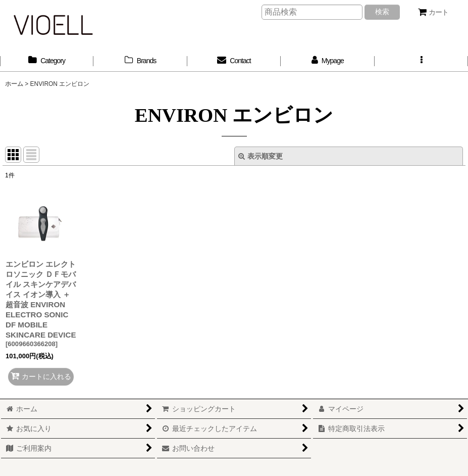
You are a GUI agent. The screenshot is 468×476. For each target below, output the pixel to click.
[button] (421, 61)
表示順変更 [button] (261, 156)
